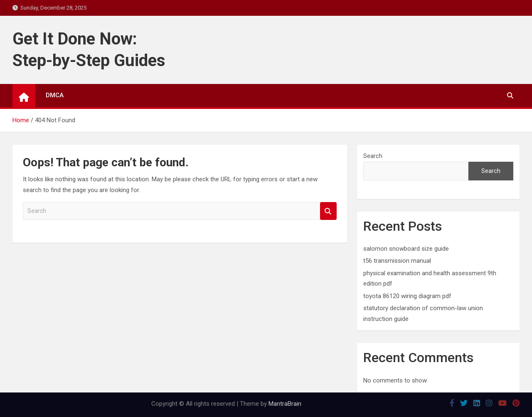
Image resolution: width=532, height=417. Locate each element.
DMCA (55, 95)
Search (328, 211)
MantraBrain (285, 404)
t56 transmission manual (397, 261)
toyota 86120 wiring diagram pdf (407, 296)
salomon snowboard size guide (406, 249)
